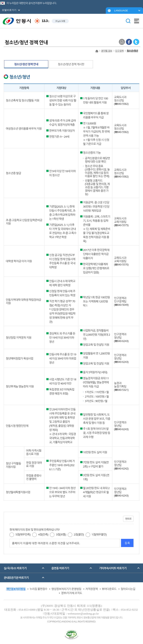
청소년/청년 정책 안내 (26, 64)
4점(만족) (43, 534)
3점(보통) (61, 534)
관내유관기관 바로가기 (16, 578)
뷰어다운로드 (109, 589)
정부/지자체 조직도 (71, 593)
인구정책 (119, 51)
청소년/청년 (132, 51)
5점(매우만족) (23, 534)
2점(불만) (79, 534)
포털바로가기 (9, 10)
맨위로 (128, 519)
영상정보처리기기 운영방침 (66, 589)
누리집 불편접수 (38, 589)
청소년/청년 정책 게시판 (71, 64)
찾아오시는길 (128, 589)
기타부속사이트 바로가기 (113, 568)
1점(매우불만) (99, 534)
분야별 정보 (107, 51)
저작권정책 (92, 589)
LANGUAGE (121, 11)
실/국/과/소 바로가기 (15, 568)
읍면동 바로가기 (60, 568)
